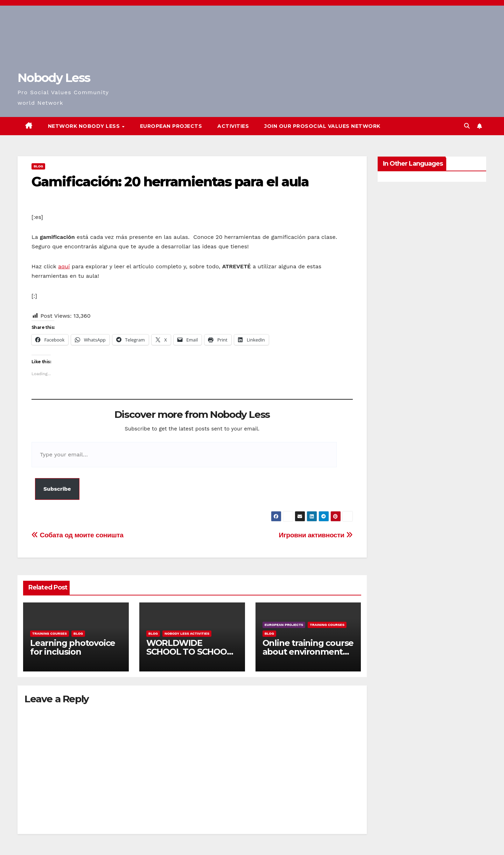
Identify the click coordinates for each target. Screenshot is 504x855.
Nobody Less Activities (187, 633)
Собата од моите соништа (78, 535)
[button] (467, 126)
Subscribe (57, 489)
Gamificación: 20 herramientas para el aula (170, 182)
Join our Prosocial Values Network (322, 126)
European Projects (171, 126)
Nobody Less (54, 78)
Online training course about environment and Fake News (308, 652)
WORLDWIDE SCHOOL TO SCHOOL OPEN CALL (189, 652)
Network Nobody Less (85, 126)
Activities (233, 126)
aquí (64, 266)
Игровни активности (316, 535)
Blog (38, 166)
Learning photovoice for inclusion (73, 647)
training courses (50, 633)
